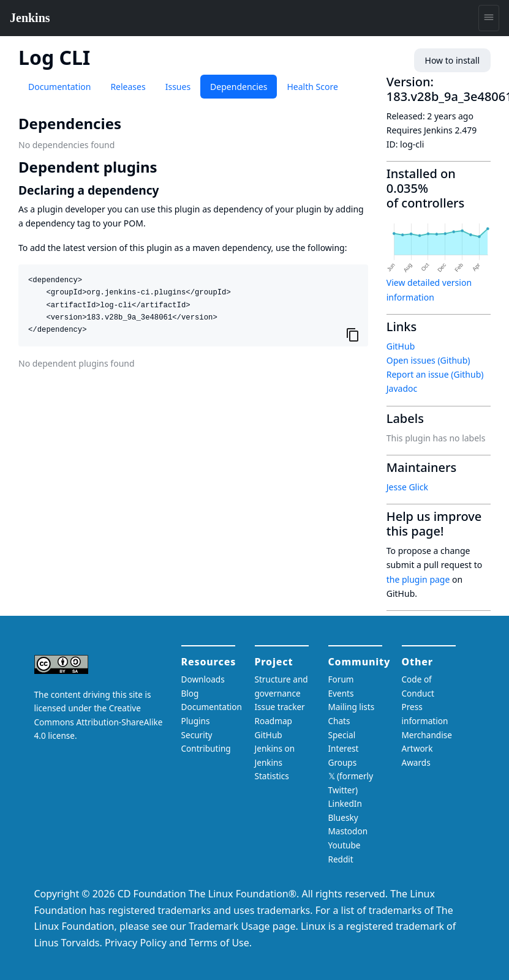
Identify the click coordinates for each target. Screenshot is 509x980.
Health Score (312, 87)
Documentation (59, 87)
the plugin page (418, 579)
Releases (128, 87)
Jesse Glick (407, 487)
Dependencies (239, 87)
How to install (452, 60)
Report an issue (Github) (435, 374)
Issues (178, 87)
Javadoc (402, 388)
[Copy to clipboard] (353, 334)
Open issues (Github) (428, 360)
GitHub (401, 346)
